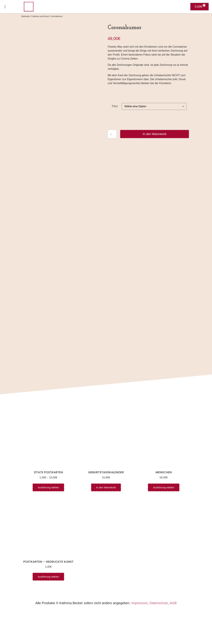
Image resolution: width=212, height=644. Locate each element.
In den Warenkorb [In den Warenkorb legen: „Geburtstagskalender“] (106, 520)
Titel (115, 106)
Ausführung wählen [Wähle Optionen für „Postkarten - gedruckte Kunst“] (48, 610)
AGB (173, 636)
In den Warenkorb (155, 134)
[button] (5, 7)
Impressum (140, 636)
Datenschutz (159, 636)
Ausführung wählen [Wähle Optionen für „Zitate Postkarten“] (48, 520)
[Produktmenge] (112, 134)
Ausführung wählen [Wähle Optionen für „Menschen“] (164, 520)
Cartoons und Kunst (40, 16)
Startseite (25, 16)
